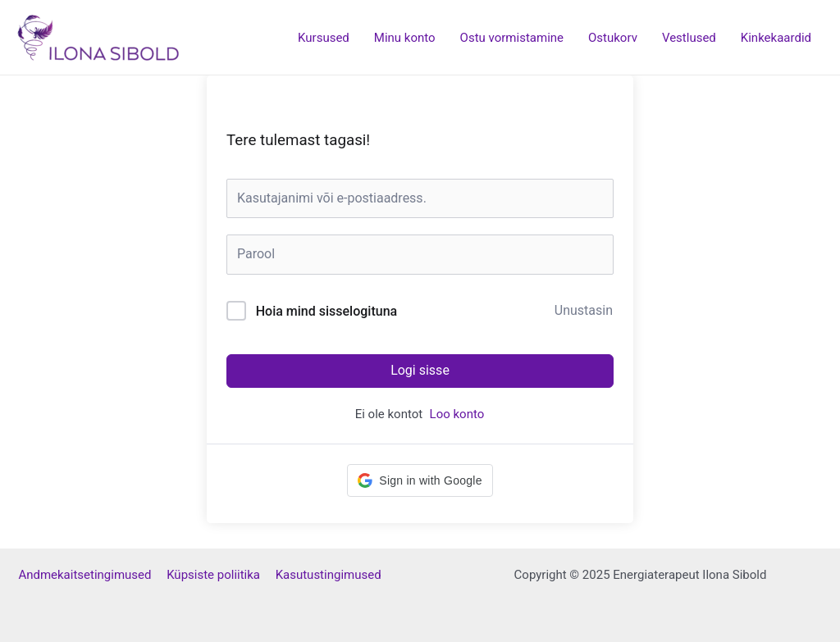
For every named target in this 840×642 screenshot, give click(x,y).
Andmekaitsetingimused (92, 575)
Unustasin (584, 310)
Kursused (324, 38)
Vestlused (689, 38)
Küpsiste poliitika (221, 575)
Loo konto (457, 414)
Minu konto (405, 38)
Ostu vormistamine (512, 38)
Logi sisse (420, 370)
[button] (420, 480)
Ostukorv (613, 38)
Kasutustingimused (329, 575)
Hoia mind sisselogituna (326, 311)
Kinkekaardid (776, 38)
